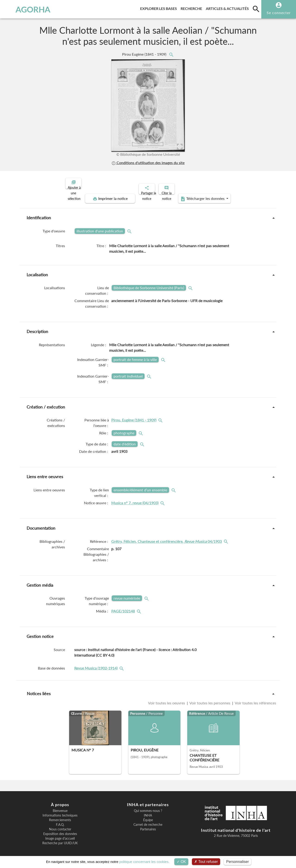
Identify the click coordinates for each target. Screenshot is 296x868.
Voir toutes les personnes (210, 699)
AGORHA (26, 9)
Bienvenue (60, 807)
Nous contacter (60, 825)
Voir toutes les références (255, 699)
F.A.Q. (60, 821)
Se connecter (279, 13)
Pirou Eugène (145, 54)
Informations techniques (60, 811)
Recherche (192, 8)
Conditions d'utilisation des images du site (148, 163)
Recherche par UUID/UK (60, 839)
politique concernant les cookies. (144, 862)
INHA (148, 811)
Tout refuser (206, 862)
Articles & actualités (228, 8)
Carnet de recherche (148, 821)
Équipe (148, 816)
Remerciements (60, 816)
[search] (256, 9)
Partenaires (148, 825)
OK (181, 862)
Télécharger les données (200, 195)
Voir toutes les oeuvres (167, 699)
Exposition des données (60, 830)
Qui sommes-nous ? (148, 807)
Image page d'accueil (60, 835)
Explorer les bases (159, 8)
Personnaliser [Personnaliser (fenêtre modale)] (237, 862)
